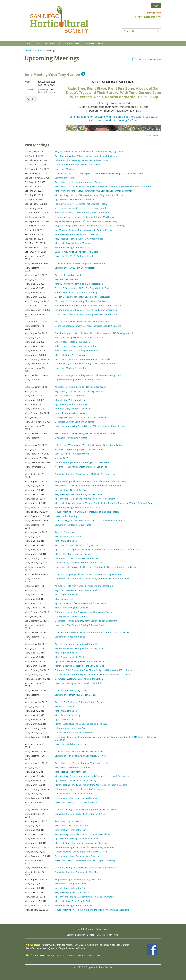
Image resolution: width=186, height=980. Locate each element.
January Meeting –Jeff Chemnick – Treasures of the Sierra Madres (87, 512)
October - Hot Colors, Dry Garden (71, 690)
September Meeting (65, 178)
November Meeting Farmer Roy (71, 368)
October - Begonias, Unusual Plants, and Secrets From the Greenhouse (90, 520)
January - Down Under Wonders (71, 616)
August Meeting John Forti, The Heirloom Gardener (80, 387)
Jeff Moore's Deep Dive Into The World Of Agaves (79, 337)
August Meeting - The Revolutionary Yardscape (78, 879)
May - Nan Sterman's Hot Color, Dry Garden (77, 545)
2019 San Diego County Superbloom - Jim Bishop (79, 449)
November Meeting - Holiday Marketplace (76, 802)
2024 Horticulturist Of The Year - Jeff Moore (77, 252)
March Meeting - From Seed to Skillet (73, 901)
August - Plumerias (64, 532)
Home (28, 50)
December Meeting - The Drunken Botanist (76, 798)
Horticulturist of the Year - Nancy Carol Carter (77, 165)
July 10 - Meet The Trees (67, 279)
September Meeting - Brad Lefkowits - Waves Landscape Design (87, 221)
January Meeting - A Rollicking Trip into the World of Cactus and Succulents (92, 910)
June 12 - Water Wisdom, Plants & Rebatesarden (79, 284)
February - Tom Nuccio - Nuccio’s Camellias (76, 558)
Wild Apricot (137, 977)
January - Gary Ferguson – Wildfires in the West (78, 563)
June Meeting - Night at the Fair (70, 772)
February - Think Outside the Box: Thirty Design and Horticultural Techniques (93, 670)
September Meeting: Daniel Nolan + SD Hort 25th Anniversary (86, 474)
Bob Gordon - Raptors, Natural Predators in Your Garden (83, 359)
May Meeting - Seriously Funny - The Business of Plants (82, 834)
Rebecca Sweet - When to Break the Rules (75, 346)
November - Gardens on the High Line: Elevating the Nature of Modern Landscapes (96, 567)
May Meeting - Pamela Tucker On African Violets (79, 239)
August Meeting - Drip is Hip (69, 821)
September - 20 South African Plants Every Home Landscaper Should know (92, 579)
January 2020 (61, 458)
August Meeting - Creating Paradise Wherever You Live (82, 763)
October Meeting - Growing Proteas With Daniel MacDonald (85, 217)
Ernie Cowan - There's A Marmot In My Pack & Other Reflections (87, 314)
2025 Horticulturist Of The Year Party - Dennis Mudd (81, 208)
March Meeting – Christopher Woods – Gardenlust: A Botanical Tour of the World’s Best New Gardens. (106, 503)
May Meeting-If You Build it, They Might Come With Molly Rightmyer (89, 151)
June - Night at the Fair (66, 541)
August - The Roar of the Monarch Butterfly (76, 644)
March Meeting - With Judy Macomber (74, 243)
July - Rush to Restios (65, 706)
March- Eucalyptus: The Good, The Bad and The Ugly (81, 724)
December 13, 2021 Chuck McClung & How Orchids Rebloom (85, 364)
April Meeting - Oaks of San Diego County (75, 780)
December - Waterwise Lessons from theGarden (79, 679)
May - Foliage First (64, 599)
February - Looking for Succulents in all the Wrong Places (83, 612)
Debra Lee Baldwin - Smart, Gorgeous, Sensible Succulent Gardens (88, 326)
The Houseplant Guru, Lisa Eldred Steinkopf (77, 292)
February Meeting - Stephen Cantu (72, 247)
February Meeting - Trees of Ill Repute (73, 905)
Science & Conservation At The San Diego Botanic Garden (83, 288)
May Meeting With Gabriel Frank (71, 400)
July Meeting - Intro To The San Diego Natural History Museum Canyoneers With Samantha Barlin (103, 186)
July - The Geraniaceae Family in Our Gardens (77, 590)
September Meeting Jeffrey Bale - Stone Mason (78, 380)
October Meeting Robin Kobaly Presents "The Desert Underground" (88, 375)
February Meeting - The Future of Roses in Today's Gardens (84, 847)
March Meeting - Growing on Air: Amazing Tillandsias (81, 843)
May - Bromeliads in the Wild (69, 657)
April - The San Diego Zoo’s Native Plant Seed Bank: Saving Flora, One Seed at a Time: (97, 549)
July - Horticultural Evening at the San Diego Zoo (79, 648)
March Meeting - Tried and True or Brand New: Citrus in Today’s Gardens (91, 785)
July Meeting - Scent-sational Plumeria (74, 767)
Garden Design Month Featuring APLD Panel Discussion (83, 297)
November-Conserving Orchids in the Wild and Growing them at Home (90, 426)
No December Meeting (66, 516)
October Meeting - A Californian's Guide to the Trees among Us (86, 868)
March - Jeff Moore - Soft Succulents (73, 554)
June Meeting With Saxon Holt (70, 396)
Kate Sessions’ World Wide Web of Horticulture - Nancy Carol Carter (88, 445)
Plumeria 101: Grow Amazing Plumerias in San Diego (81, 301)
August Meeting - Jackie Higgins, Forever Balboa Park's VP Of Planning (90, 226)
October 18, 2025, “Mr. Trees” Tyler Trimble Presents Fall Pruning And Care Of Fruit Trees (99, 173)
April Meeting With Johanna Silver (72, 404)
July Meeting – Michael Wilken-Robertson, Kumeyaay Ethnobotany (88, 486)
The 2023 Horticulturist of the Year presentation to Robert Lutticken (88, 305)
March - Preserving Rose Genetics (71, 608)
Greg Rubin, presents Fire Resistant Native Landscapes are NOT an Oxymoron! (94, 333)
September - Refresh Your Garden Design (75, 695)
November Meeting (64, 169)
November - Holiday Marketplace (71, 744)
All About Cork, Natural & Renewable (73, 409)
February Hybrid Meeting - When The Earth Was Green (82, 160)
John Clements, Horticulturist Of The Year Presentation (82, 321)
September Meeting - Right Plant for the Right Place (80, 814)
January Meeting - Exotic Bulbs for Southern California (82, 852)
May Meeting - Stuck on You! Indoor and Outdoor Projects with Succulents (92, 776)
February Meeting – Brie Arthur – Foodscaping (78, 507)
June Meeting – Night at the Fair (70, 490)
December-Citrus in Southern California (74, 422)
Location (29, 89)
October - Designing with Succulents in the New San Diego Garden (88, 574)
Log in (156, 5)
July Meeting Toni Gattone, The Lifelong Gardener (79, 391)
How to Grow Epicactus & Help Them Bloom (77, 350)
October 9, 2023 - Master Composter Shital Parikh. (80, 263)
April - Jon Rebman (64, 719)
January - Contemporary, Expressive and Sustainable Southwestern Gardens (92, 674)
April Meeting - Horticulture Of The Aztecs (76, 199)
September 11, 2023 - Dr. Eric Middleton (75, 268)
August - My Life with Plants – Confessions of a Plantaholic (84, 586)
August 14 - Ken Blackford (68, 275)
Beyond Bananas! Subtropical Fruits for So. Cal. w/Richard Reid (86, 310)
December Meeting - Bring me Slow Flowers (77, 856)
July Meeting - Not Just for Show (71, 884)
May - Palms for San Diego (68, 715)
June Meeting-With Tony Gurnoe (52, 74)
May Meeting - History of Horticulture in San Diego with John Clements (90, 195)
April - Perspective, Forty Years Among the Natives (80, 661)
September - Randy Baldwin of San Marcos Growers (81, 756)
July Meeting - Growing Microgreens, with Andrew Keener (83, 230)
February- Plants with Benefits (70, 728)
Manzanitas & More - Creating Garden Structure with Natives (85, 433)
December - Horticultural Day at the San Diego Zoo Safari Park (86, 621)
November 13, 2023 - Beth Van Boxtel (74, 256)
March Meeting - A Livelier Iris (70, 355)
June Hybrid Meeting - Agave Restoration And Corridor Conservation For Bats (93, 191)
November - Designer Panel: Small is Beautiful (78, 683)
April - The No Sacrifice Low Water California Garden (81, 603)
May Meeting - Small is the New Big (72, 892)
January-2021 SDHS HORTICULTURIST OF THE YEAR (80, 417)
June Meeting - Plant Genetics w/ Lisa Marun (77, 234)
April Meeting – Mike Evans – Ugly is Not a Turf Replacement (85, 499)
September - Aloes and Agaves (70, 637)
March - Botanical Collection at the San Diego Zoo (79, 666)
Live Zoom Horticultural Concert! (71, 438)
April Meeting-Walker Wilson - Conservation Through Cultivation (87, 156)
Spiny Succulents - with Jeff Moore (72, 454)
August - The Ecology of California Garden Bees (78, 702)
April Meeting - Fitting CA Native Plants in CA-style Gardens (84, 897)
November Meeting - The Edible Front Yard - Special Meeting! (85, 860)
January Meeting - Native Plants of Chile (74, 793)
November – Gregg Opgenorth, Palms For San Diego (81, 467)
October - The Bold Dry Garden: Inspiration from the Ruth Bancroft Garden (92, 632)
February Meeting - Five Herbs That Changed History (81, 204)
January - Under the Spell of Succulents (74, 732)
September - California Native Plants (73, 525)
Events (39, 50)
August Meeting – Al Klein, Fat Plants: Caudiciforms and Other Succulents (91, 481)
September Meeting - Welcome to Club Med (77, 872)
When (28, 82)
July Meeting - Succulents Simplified (73, 825)
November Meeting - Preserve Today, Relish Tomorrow (82, 213)
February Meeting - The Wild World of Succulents (79, 789)
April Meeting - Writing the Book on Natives (77, 839)
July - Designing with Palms (68, 536)
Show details (152, 135)
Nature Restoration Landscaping (71, 413)
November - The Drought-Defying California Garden (81, 625)
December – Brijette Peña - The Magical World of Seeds (82, 462)
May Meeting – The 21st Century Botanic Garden (79, 494)
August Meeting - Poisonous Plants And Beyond (79, 182)
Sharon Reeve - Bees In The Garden (72, 342)
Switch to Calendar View (149, 59)
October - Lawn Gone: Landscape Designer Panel (79, 751)
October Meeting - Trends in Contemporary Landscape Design (86, 809)
